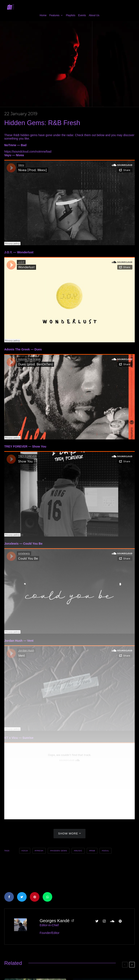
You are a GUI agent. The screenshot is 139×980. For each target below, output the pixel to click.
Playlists (71, 15)
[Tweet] (22, 897)
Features (54, 15)
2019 (25, 851)
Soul (106, 851)
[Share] (9, 897)
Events (82, 15)
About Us (94, 15)
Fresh (40, 851)
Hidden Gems (59, 851)
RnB (93, 851)
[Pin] (35, 897)
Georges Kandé (55, 921)
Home (43, 15)
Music (79, 851)
